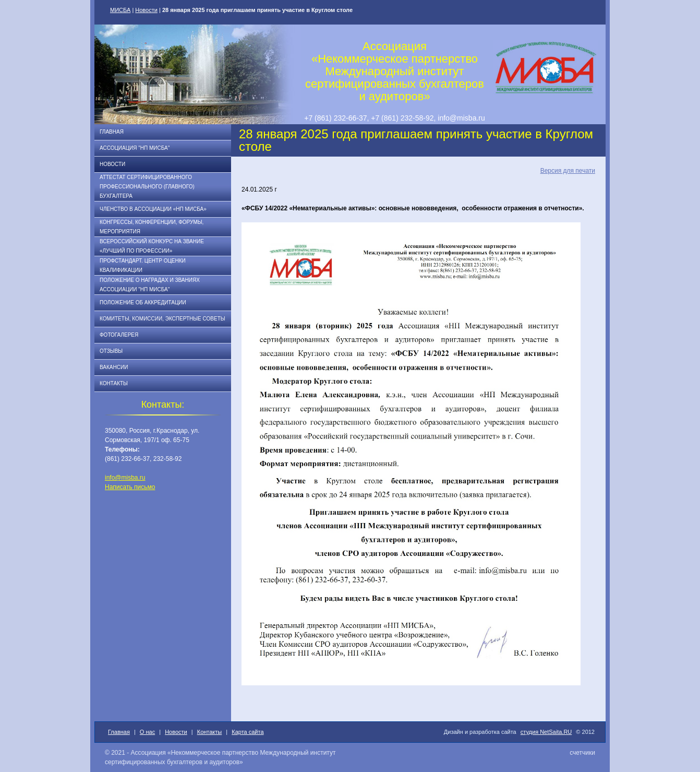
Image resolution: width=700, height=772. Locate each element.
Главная (112, 132)
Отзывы (111, 351)
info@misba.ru (125, 478)
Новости (146, 10)
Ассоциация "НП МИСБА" (135, 148)
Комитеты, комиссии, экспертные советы (162, 319)
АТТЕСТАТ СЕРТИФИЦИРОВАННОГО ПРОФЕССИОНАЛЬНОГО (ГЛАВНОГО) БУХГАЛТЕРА (147, 187)
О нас (147, 732)
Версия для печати (568, 171)
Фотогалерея (119, 335)
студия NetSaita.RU (546, 732)
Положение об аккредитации (143, 302)
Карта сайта (248, 732)
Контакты (114, 383)
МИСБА (120, 10)
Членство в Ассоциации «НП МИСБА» (153, 209)
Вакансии (114, 367)
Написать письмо (130, 487)
